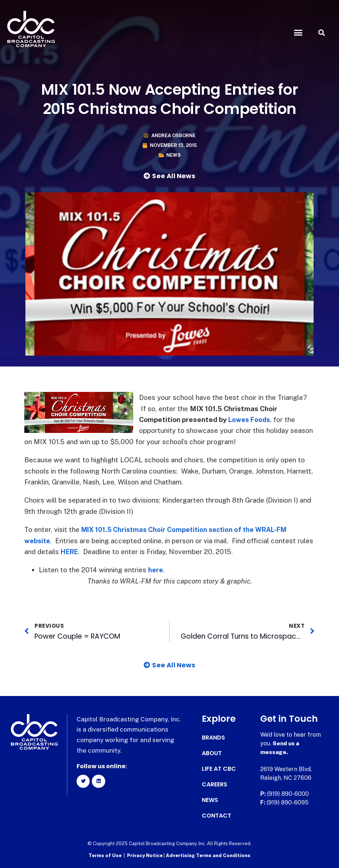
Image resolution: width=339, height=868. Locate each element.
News (173, 155)
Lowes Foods (250, 419)
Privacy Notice (145, 855)
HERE (71, 552)
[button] (298, 33)
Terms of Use (105, 855)
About (212, 753)
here (156, 570)
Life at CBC (219, 769)
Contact (217, 816)
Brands (213, 738)
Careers (215, 785)
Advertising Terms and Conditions (208, 855)
